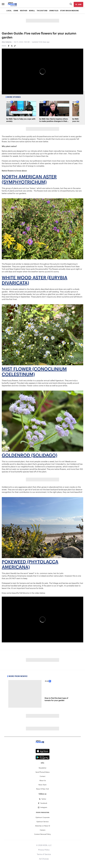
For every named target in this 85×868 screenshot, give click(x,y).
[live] (78, 4)
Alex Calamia (7, 42)
